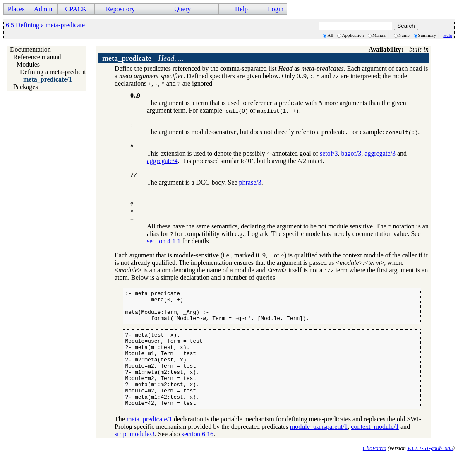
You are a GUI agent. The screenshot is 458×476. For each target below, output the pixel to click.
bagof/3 (351, 153)
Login (276, 9)
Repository (120, 9)
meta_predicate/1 (48, 79)
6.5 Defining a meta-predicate (45, 25)
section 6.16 (198, 455)
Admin (43, 9)
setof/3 (329, 153)
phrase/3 (250, 182)
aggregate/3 (380, 153)
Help (241, 9)
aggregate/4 (162, 161)
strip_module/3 (135, 455)
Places (16, 9)
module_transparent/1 (319, 448)
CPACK (76, 9)
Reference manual (37, 57)
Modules (28, 64)
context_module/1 (375, 448)
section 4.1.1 (164, 241)
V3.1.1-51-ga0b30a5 (430, 469)
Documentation (30, 49)
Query (182, 9)
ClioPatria (375, 469)
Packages (26, 87)
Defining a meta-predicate (54, 72)
